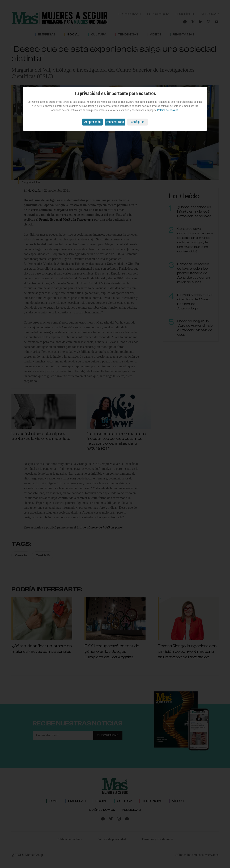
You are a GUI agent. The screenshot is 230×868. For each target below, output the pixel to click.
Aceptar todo (92, 122)
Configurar (137, 122)
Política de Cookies (168, 110)
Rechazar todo (115, 122)
